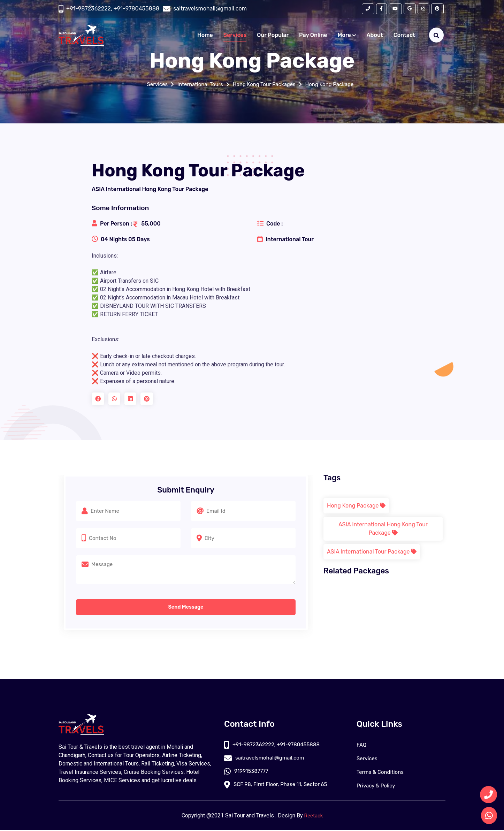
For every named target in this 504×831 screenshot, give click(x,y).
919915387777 (247, 773)
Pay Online (313, 36)
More (347, 36)
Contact (404, 36)
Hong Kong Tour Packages (265, 84)
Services (235, 36)
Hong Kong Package (334, 84)
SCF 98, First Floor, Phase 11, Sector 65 (279, 786)
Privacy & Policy (377, 786)
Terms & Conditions (382, 773)
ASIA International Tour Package (372, 552)
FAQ (362, 745)
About (375, 36)
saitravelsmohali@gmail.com (266, 759)
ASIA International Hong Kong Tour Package (383, 529)
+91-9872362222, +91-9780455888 (113, 9)
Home (205, 36)
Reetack (314, 816)
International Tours (197, 84)
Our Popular (273, 36)
